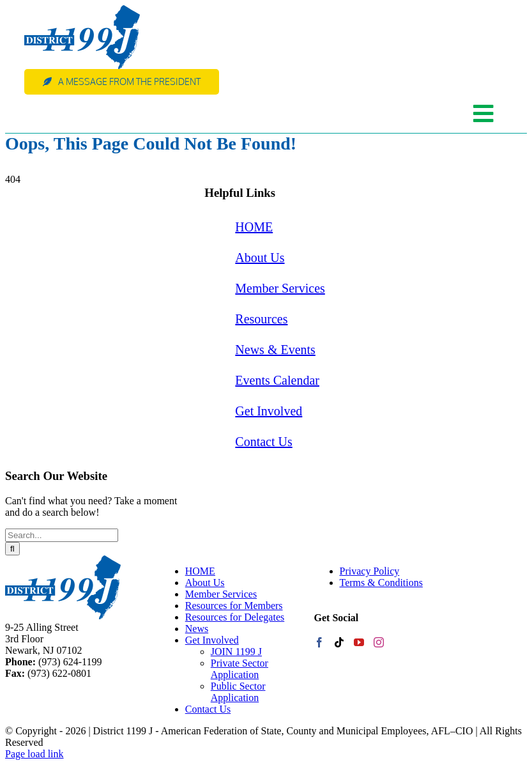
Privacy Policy (370, 571)
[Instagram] (379, 642)
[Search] (12, 549)
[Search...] (62, 535)
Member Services (280, 288)
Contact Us (263, 442)
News (197, 629)
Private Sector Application (239, 669)
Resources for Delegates (235, 617)
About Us (260, 258)
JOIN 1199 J (236, 652)
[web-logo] (82, 10)
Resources (261, 319)
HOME (254, 227)
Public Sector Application (238, 692)
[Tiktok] (339, 642)
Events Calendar (277, 380)
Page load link (34, 754)
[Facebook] (319, 642)
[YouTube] (359, 642)
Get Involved (269, 411)
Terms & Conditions (381, 583)
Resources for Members (234, 606)
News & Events (275, 350)
